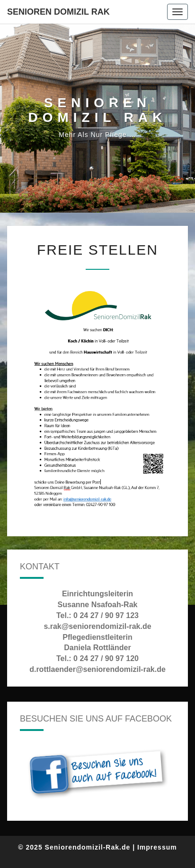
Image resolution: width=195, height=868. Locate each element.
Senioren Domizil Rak (58, 12)
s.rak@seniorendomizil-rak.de (97, 626)
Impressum (157, 847)
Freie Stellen (97, 250)
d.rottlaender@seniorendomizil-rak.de (97, 669)
